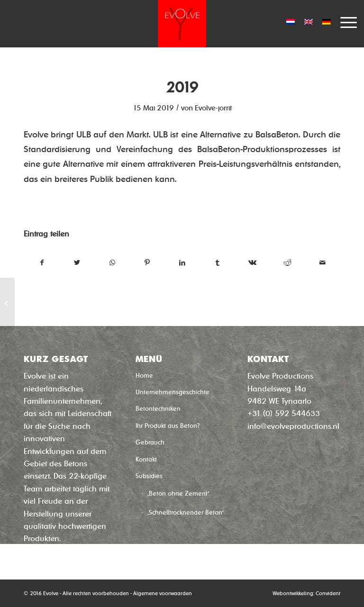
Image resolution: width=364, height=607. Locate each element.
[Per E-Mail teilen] (323, 263)
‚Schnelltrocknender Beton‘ (186, 512)
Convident (328, 593)
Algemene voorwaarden (163, 593)
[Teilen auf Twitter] (77, 263)
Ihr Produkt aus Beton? (168, 426)
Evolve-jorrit (213, 108)
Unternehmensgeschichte (173, 392)
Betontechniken (158, 409)
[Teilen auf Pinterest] (147, 263)
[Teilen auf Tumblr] (217, 263)
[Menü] (344, 21)
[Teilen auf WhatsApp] (112, 263)
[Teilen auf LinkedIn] (182, 263)
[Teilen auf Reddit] (287, 263)
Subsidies (149, 476)
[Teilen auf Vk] (252, 263)
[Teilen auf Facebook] (42, 263)
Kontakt (146, 459)
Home (144, 376)
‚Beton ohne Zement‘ (178, 494)
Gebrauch (150, 442)
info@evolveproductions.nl (293, 426)
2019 (182, 87)
